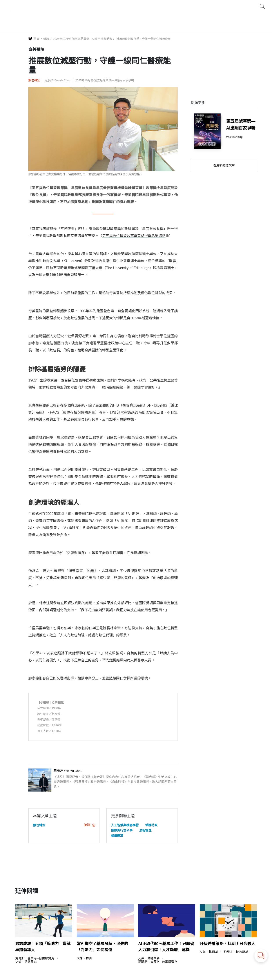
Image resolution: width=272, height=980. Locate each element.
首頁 (36, 39)
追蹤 (90, 825)
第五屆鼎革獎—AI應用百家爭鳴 (241, 125)
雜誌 (46, 39)
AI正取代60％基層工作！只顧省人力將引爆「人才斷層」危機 (166, 947)
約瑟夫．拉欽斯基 (236, 952)
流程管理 (145, 830)
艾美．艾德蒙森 (26, 962)
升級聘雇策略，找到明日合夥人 (227, 944)
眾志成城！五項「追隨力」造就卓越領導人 (43, 947)
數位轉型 (34, 80)
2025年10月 (234, 137)
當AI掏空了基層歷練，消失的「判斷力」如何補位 (102, 947)
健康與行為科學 (122, 830)
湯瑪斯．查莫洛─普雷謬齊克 (35, 958)
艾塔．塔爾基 (209, 952)
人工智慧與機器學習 (125, 825)
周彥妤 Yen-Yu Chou (58, 80)
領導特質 (151, 825)
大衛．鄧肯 (84, 958)
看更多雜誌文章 (224, 165)
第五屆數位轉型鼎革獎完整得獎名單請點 (134, 236)
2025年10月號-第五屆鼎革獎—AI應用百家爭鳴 (82, 39)
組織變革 (117, 836)
